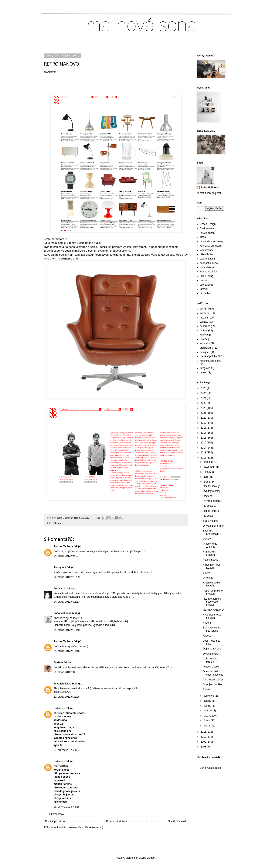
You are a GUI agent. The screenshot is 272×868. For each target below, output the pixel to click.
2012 (204, 458)
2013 (204, 453)
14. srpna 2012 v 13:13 (67, 602)
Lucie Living (206, 276)
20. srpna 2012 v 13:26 (67, 697)
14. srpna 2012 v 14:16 (67, 651)
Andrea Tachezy (63, 546)
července (209, 696)
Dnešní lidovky (211, 486)
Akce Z (207, 636)
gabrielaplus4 (207, 259)
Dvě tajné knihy (212, 491)
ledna (207, 726)
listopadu (209, 467)
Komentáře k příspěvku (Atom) (86, 827)
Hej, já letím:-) (211, 511)
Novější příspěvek (55, 821)
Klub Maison (207, 267)
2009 (204, 742)
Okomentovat (57, 814)
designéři (205, 352)
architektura (206, 348)
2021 (204, 413)
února (207, 721)
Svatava (58, 662)
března (208, 716)
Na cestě (208, 516)
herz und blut (207, 233)
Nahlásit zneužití (208, 757)
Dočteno (208, 496)
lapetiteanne (207, 250)
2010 (204, 737)
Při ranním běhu (212, 501)
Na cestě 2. (209, 506)
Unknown (59, 708)
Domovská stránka (117, 821)
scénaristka (206, 285)
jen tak (203, 309)
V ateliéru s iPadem (209, 553)
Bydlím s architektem (211, 532)
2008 (204, 747)
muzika (204, 318)
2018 (204, 428)
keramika (205, 344)
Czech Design (208, 224)
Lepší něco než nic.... (212, 642)
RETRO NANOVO (213, 610)
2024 (204, 398)
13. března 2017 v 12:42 (67, 750)
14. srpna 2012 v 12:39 (67, 577)
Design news (207, 229)
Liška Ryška (207, 254)
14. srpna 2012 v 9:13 (66, 556)
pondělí (204, 280)
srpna (207, 482)
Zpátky (207, 573)
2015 (204, 443)
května (208, 706)
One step (208, 578)
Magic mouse (210, 560)
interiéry (204, 313)
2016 (204, 438)
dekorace (205, 326)
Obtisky (207, 539)
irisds (203, 237)
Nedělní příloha (208, 356)
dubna (208, 711)
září (206, 477)
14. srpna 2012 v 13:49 (67, 630)
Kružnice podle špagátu (211, 584)
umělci (203, 373)
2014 (204, 448)
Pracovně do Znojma (210, 545)
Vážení (207, 623)
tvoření (204, 331)
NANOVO (50, 72)
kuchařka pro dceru (211, 246)
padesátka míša (209, 263)
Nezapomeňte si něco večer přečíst (212, 602)
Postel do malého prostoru (213, 592)
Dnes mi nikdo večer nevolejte (213, 673)
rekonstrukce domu (211, 361)
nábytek (57, 523)
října (206, 472)
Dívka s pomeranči (213, 526)
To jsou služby (211, 667)
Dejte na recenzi (212, 649)
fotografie (205, 368)
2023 (204, 403)
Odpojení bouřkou (213, 684)
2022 (204, 408)
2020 (204, 418)
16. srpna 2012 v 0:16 (66, 672)
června (208, 701)
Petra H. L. (60, 589)
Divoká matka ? (212, 654)
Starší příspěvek (177, 821)
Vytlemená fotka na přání (212, 616)
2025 (204, 393)
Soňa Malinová (62, 613)
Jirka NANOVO (62, 684)
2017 (204, 433)
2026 (204, 388)
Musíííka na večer (213, 680)
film (202, 339)
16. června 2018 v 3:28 (67, 807)
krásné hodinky (208, 272)
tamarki (204, 289)
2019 (204, 423)
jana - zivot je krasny (211, 241)
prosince (209, 462)
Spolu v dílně (210, 521)
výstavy (204, 322)
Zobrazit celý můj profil (209, 193)
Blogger (151, 858)
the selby (205, 293)
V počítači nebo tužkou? (212, 566)
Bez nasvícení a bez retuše (212, 629)
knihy (203, 335)
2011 (204, 732)
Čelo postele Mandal (210, 660)
